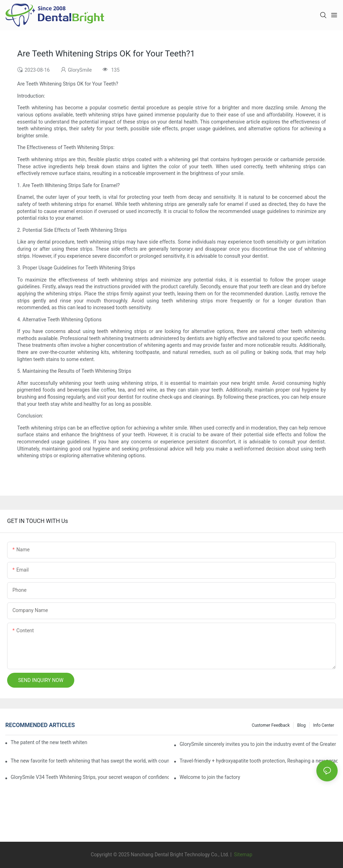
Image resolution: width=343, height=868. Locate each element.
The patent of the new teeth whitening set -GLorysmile (49, 742)
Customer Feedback (271, 725)
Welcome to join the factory (210, 777)
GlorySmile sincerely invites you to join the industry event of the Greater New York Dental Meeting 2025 (259, 744)
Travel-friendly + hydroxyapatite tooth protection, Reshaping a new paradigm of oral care (259, 761)
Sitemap (243, 855)
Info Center (324, 725)
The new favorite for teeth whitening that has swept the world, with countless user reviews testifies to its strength (90, 761)
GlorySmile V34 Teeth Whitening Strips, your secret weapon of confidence (90, 777)
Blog (301, 725)
